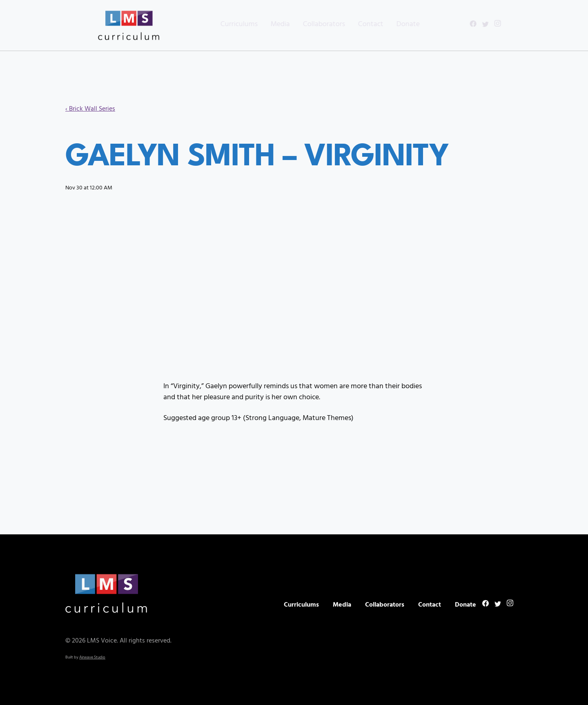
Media (266, 24)
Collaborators (309, 24)
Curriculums (224, 24)
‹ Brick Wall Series (90, 109)
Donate (393, 24)
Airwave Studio (92, 658)
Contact (356, 24)
